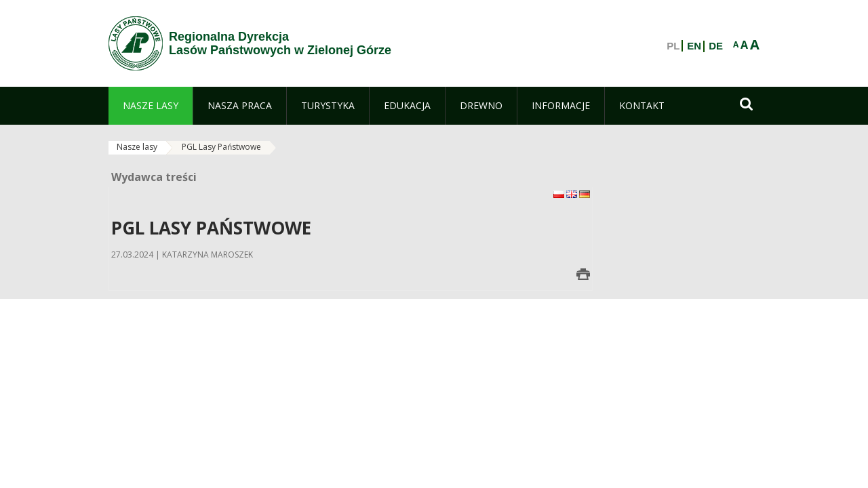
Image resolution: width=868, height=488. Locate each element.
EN (694, 46)
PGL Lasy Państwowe (221, 147)
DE (716, 46)
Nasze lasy (137, 147)
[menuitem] (151, 106)
